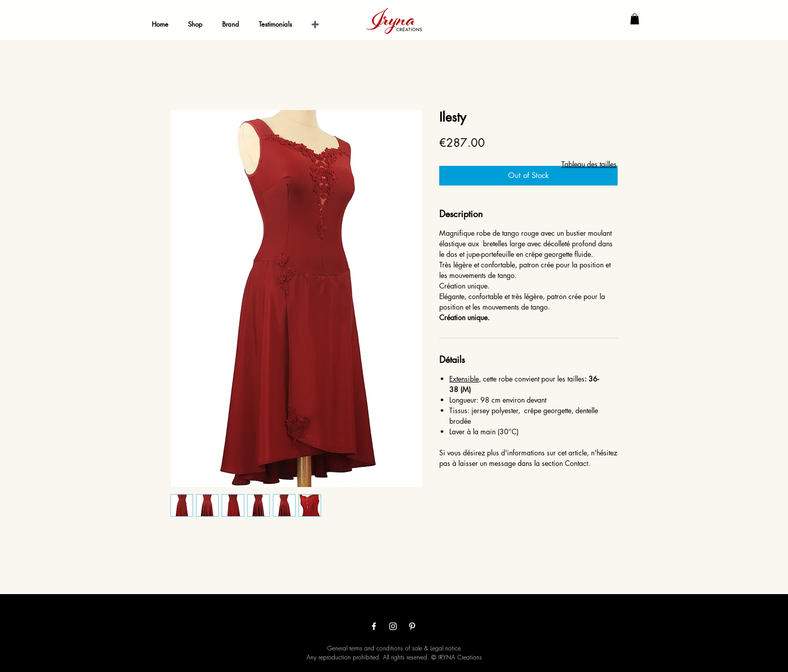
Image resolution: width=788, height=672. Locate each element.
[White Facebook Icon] (374, 626)
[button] (635, 19)
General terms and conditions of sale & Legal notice (394, 648)
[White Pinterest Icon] (412, 626)
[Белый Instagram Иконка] (393, 626)
